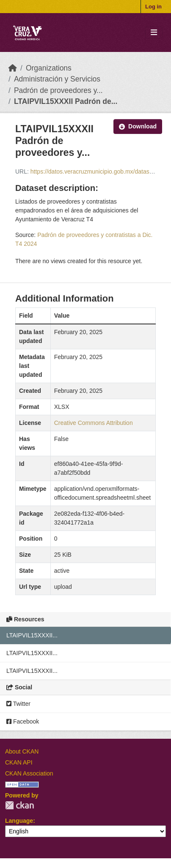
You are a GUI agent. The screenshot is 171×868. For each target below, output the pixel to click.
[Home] (13, 68)
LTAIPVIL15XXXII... (32, 635)
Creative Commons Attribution (94, 423)
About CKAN (22, 751)
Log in (153, 7)
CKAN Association (29, 773)
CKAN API (19, 762)
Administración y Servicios (57, 79)
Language (19, 821)
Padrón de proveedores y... (58, 90)
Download (138, 126)
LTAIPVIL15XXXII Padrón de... (66, 101)
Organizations (49, 68)
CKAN (19, 805)
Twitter (18, 704)
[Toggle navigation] (154, 33)
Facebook (23, 721)
